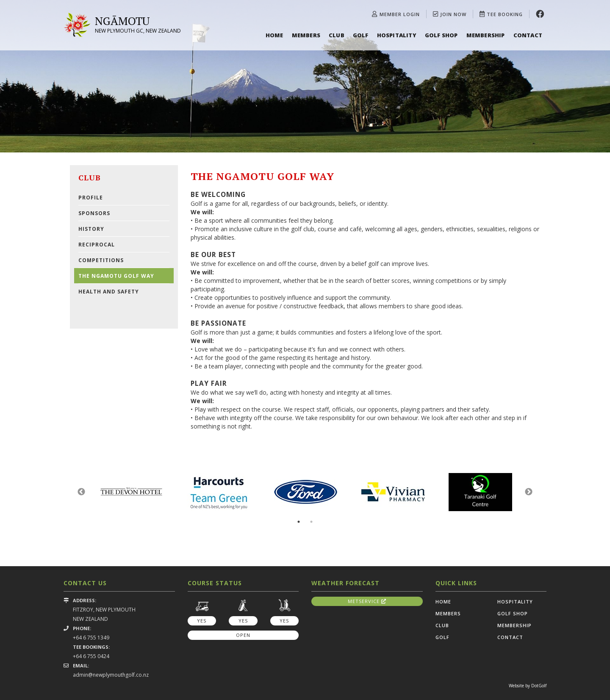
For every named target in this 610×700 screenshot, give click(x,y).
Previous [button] (81, 492)
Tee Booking (501, 14)
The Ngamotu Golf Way (116, 276)
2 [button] (311, 522)
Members (306, 35)
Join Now (450, 14)
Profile (91, 198)
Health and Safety (109, 292)
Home (274, 35)
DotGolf (539, 686)
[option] (305, 76)
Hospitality (397, 35)
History (91, 229)
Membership (486, 35)
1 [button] (299, 522)
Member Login (396, 14)
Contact (528, 35)
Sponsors (94, 213)
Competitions (101, 260)
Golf (361, 35)
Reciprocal (97, 245)
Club (337, 35)
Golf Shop (441, 35)
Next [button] (529, 492)
